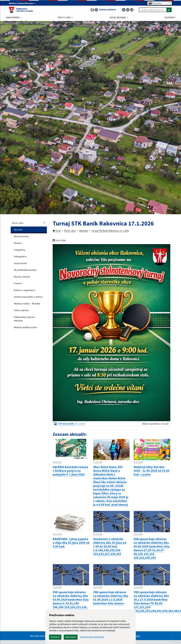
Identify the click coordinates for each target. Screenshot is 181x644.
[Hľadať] (169, 10)
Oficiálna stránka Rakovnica (22, 3)
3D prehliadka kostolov (25, 270)
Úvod (57, 231)
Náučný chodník (22, 277)
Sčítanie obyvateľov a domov (28, 297)
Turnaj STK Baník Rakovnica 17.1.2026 (110, 231)
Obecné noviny (21, 236)
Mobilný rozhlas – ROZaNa (27, 304)
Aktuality (18, 230)
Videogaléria (20, 256)
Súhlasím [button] (55, 637)
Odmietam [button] (71, 637)
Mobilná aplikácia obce (26, 327)
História (18, 243)
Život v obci (18, 223)
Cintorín (18, 283)
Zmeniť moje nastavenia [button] (92, 637)
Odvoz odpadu (21, 310)
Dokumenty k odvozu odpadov (24, 319)
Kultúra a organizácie (25, 290)
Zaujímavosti (20, 263)
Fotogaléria (20, 250)
